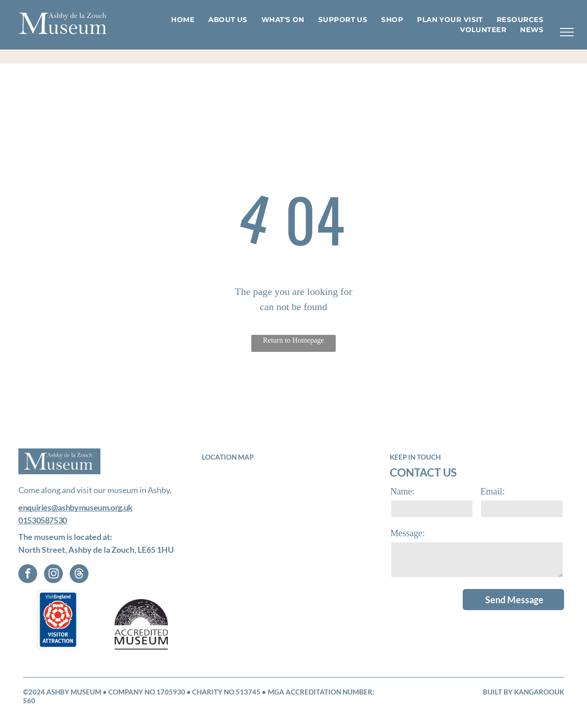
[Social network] (79, 575)
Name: (402, 491)
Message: (408, 533)
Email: (492, 491)
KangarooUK (539, 692)
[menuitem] (183, 20)
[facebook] (28, 575)
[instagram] (53, 575)
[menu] (567, 32)
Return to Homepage (293, 340)
